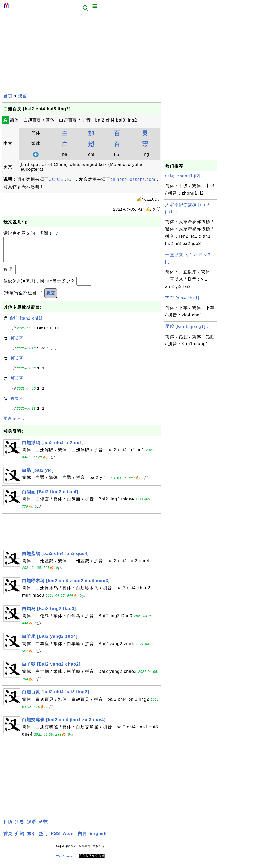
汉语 (23, 96)
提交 (51, 298)
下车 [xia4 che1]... (184, 298)
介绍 (20, 839)
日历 (8, 827)
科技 (43, 827)
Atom (69, 839)
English (98, 839)
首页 (8, 96)
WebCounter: (66, 861)
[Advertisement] (82, 52)
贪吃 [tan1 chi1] (26, 324)
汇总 (20, 827)
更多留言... (15, 424)
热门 (43, 839)
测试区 (16, 344)
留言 (82, 839)
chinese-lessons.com (133, 179)
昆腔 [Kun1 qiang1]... (188, 326)
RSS (56, 839)
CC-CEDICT (61, 179)
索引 (32, 839)
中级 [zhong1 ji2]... (185, 176)
